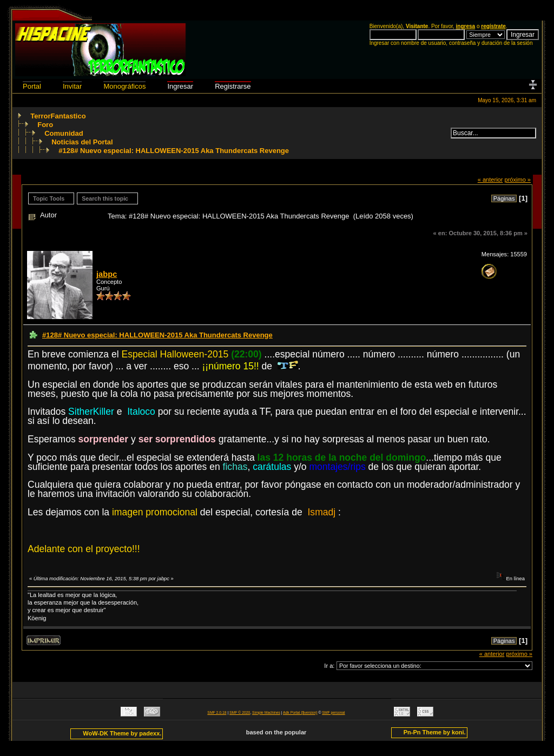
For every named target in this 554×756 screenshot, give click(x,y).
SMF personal (333, 712)
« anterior (490, 180)
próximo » (517, 180)
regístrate (493, 26)
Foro (45, 125)
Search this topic (105, 198)
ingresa (466, 26)
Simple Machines (266, 712)
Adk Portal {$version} (300, 712)
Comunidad (64, 133)
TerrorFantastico (58, 116)
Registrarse (233, 86)
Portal (32, 86)
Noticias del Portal (82, 142)
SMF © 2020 (240, 712)
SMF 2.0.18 (217, 712)
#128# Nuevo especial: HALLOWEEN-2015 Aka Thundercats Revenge (174, 151)
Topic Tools (49, 198)
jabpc (107, 274)
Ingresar (180, 86)
